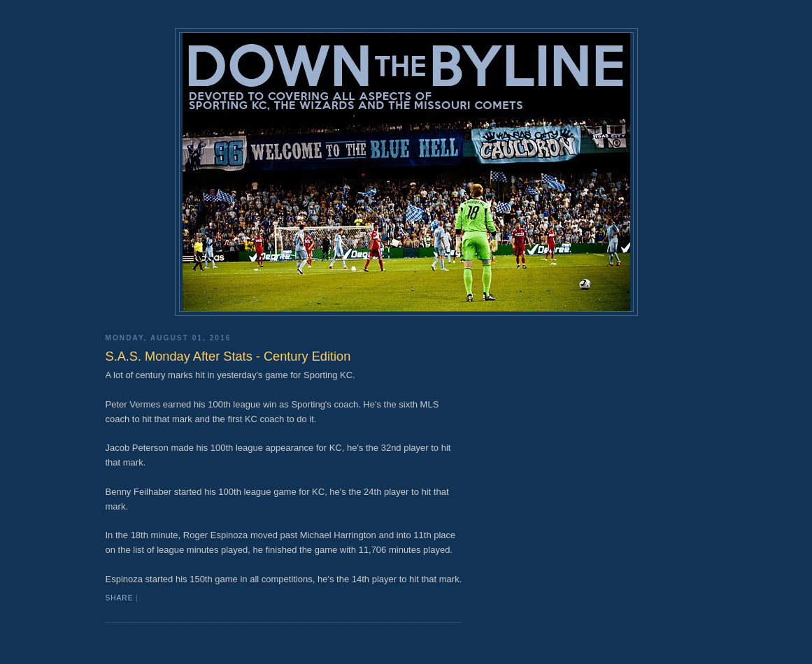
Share (120, 598)
